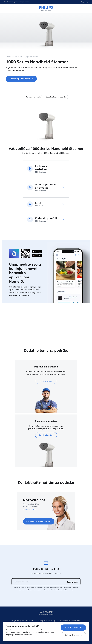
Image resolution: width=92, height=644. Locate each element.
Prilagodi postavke (73, 635)
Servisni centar (46, 381)
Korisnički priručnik (33, 97)
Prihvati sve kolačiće (73, 628)
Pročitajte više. (68, 590)
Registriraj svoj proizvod (22, 621)
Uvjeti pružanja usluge (47, 621)
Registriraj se (72, 582)
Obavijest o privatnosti (70, 621)
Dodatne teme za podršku (56, 97)
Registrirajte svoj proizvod (21, 79)
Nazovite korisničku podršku (39, 521)
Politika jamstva (46, 435)
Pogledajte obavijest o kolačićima (19, 635)
